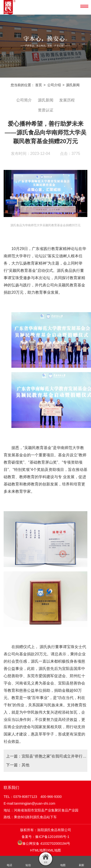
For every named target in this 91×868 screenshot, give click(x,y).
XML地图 (54, 850)
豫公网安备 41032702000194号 (44, 843)
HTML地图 (38, 850)
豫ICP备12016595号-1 (52, 837)
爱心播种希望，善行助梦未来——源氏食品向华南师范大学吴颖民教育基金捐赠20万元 (46, 132)
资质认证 (46, 110)
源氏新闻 (73, 85)
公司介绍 (54, 85)
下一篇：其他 (18, 765)
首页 (39, 85)
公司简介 (24, 100)
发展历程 (67, 100)
